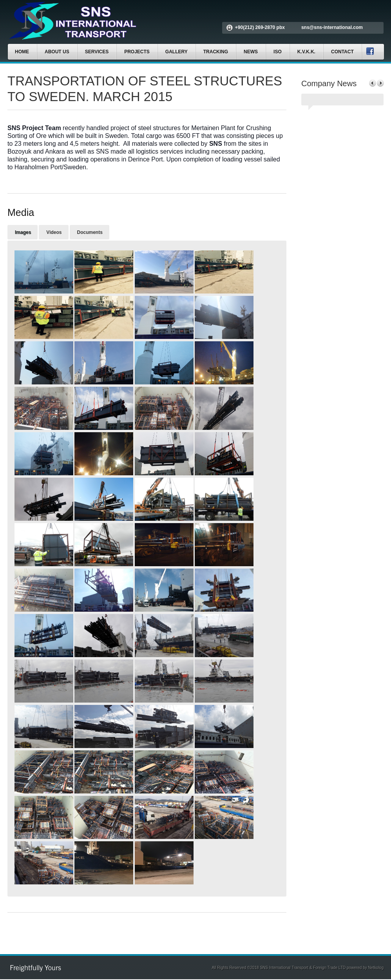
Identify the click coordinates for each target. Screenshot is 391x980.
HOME (22, 52)
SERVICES (97, 52)
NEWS (251, 52)
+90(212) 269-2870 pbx (260, 27)
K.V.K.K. (306, 52)
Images (23, 232)
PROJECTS (137, 52)
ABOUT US (57, 52)
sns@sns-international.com (332, 27)
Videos (54, 232)
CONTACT (342, 52)
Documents (90, 232)
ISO (278, 52)
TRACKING (216, 52)
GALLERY (176, 52)
